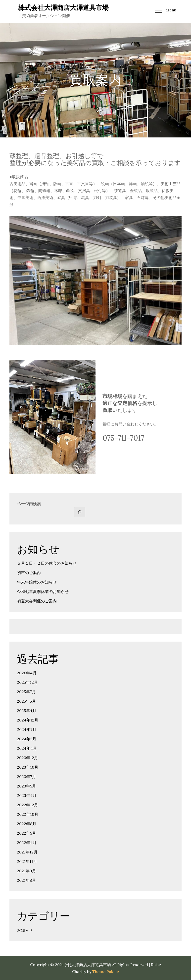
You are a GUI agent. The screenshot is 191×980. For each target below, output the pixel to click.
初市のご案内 (29, 573)
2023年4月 (27, 795)
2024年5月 (27, 739)
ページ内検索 (29, 504)
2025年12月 (27, 682)
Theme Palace (106, 972)
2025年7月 (26, 692)
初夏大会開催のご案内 (37, 601)
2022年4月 (27, 843)
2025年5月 (26, 701)
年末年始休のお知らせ (37, 582)
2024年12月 (28, 720)
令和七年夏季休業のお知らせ (43, 591)
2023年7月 (26, 777)
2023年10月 (28, 767)
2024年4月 (27, 748)
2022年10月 (28, 814)
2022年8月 (27, 824)
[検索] (80, 512)
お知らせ (25, 930)
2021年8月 (26, 880)
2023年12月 (27, 758)
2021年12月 (27, 852)
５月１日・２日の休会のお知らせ (47, 563)
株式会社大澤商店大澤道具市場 (63, 8)
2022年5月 (26, 833)
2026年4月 (27, 673)
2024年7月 (27, 729)
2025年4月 (27, 711)
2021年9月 (26, 871)
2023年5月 (26, 786)
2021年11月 (27, 861)
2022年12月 (27, 805)
